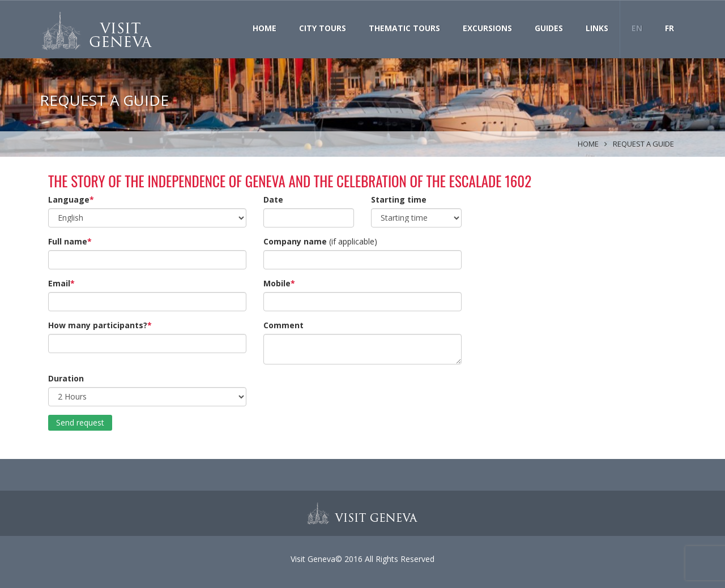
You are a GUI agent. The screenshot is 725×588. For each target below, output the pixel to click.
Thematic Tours (404, 28)
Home (265, 28)
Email (59, 283)
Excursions (487, 28)
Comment (283, 325)
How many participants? (98, 325)
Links (597, 28)
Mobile (277, 283)
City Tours (323, 28)
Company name (295, 241)
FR (669, 28)
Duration (66, 378)
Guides (549, 28)
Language (69, 199)
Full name (68, 241)
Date (273, 199)
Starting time (399, 199)
